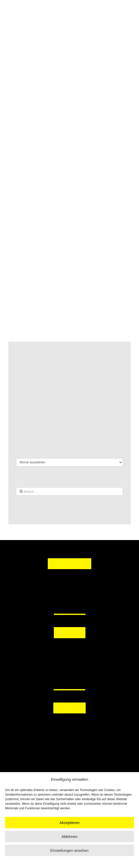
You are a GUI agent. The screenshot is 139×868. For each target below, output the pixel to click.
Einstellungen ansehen (69, 850)
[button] (69, 649)
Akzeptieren (69, 823)
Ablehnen (69, 836)
